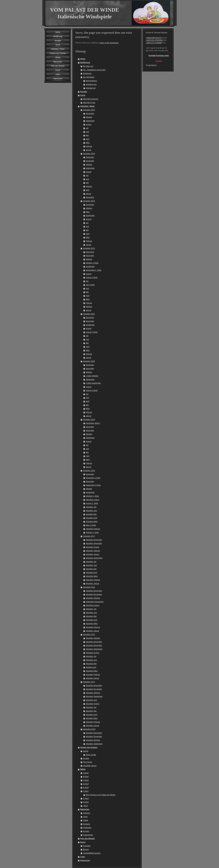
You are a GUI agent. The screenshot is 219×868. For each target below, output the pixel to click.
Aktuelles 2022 (89, 248)
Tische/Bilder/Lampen (92, 853)
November (90, 114)
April (87, 139)
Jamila (86, 751)
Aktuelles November (94, 543)
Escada (86, 758)
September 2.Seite (93, 485)
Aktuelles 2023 (89, 201)
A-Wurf (86, 773)
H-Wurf (86, 802)
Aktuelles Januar (92, 554)
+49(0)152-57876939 (154, 40)
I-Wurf (85, 806)
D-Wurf (86, 784)
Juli (87, 128)
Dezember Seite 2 (93, 423)
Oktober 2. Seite (92, 496)
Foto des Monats (87, 839)
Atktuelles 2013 (89, 729)
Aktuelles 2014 (89, 682)
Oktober (89, 117)
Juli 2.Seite (90, 285)
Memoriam (85, 809)
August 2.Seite (92, 277)
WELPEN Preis (89, 103)
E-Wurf (86, 788)
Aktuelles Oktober (93, 551)
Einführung (85, 63)
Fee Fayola (87, 762)
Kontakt (84, 92)
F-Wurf (86, 791)
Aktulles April (91, 667)
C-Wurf (86, 780)
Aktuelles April (91, 518)
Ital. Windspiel (89, 77)
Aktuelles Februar (93, 529)
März (88, 143)
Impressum (85, 860)
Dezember (90, 157)
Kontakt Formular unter (159, 56)
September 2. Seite (93, 270)
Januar (88, 150)
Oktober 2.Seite (92, 263)
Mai (87, 135)
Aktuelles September (94, 558)
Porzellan (87, 846)
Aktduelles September (95, 602)
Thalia (85, 820)
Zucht (83, 95)
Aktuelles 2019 (89, 420)
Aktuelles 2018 (89, 471)
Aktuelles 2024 (89, 154)
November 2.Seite (93, 478)
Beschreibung (91, 81)
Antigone (86, 813)
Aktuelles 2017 (89, 536)
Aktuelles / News (87, 106)
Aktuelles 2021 (89, 314)
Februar (89, 146)
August (88, 124)
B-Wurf (86, 777)
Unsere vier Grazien (89, 747)
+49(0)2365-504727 (154, 38)
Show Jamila (91, 755)
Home (83, 59)
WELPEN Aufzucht (90, 99)
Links (83, 857)
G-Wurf (86, 798)
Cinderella (87, 828)
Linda (85, 817)
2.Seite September (93, 383)
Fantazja (86, 824)
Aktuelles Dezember (94, 540)
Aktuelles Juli (91, 507)
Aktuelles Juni (91, 511)
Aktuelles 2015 (89, 635)
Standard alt (91, 88)
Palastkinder (88, 835)
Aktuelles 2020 (89, 361)
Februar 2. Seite (92, 533)
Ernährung (87, 73)
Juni (87, 132)
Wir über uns (88, 66)
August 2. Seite (92, 503)
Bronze (86, 849)
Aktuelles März (92, 522)
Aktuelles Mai (91, 514)
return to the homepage (109, 43)
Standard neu (91, 84)
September (90, 121)
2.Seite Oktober (92, 376)
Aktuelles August (92, 500)
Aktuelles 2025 (89, 110)
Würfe (83, 769)
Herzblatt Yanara (90, 766)
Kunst (83, 842)
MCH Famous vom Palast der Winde (100, 795)
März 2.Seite (91, 525)
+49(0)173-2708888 (154, 43)
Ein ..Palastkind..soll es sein (94, 70)
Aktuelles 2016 (89, 587)
